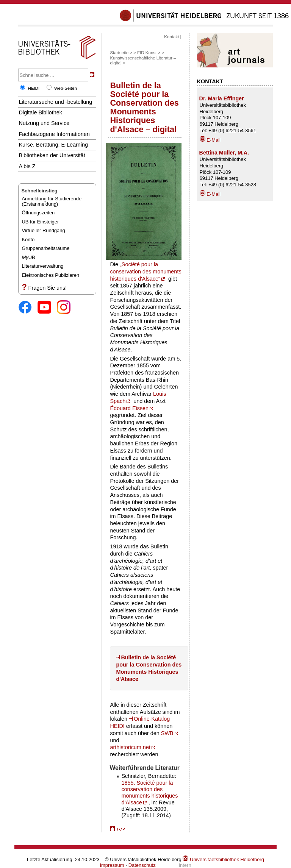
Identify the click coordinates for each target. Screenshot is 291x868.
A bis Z (27, 166)
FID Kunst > (149, 53)
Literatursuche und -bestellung (55, 102)
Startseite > (121, 53)
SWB (167, 733)
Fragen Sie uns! (48, 288)
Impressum (112, 865)
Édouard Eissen (129, 408)
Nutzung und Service (44, 123)
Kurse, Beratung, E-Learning (53, 145)
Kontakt (171, 37)
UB (28, 257)
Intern (185, 865)
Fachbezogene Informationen (54, 134)
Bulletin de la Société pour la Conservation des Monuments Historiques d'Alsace (149, 668)
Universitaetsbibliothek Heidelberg (223, 859)
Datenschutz (142, 865)
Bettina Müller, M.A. (224, 153)
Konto (28, 240)
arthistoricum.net (130, 747)
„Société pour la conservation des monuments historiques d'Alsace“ (145, 271)
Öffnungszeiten (38, 213)
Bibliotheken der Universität (52, 155)
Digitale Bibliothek (40, 112)
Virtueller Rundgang (43, 230)
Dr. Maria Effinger (222, 98)
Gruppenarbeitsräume (45, 248)
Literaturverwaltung (42, 266)
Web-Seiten (66, 88)
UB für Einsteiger (40, 222)
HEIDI (34, 88)
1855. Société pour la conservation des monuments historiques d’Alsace (149, 793)
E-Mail (210, 140)
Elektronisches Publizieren (50, 275)
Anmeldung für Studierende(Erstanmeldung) (52, 201)
